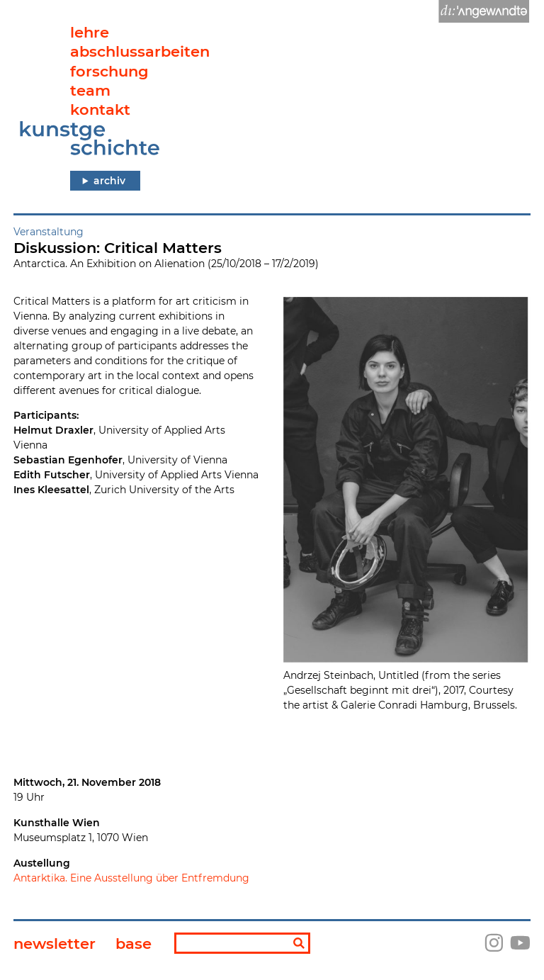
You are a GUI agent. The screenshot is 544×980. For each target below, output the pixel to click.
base (134, 944)
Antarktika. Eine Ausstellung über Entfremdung (131, 878)
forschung (109, 71)
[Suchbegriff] (242, 943)
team (90, 90)
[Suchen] (299, 944)
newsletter (55, 944)
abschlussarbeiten (140, 51)
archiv (109, 181)
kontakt (100, 109)
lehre (90, 32)
